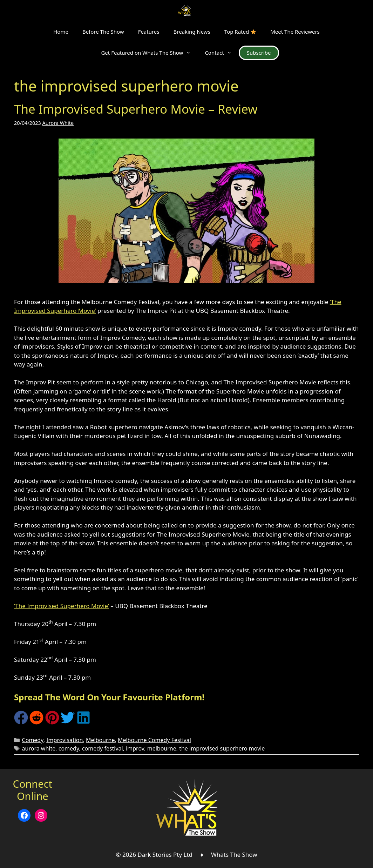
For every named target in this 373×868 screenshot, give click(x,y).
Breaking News (192, 32)
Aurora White (58, 123)
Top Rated (240, 32)
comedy (69, 748)
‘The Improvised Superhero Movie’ (62, 606)
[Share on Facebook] (21, 722)
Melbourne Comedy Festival (154, 740)
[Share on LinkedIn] (83, 722)
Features (149, 32)
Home (61, 32)
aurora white (39, 748)
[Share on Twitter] (68, 722)
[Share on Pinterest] (52, 722)
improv (135, 748)
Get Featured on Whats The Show (149, 53)
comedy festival (103, 748)
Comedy (33, 740)
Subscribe (259, 53)
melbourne (162, 748)
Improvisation (65, 740)
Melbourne (100, 740)
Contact (222, 53)
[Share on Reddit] (36, 722)
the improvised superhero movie (222, 748)
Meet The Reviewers (295, 32)
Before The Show (103, 32)
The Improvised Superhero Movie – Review (136, 109)
